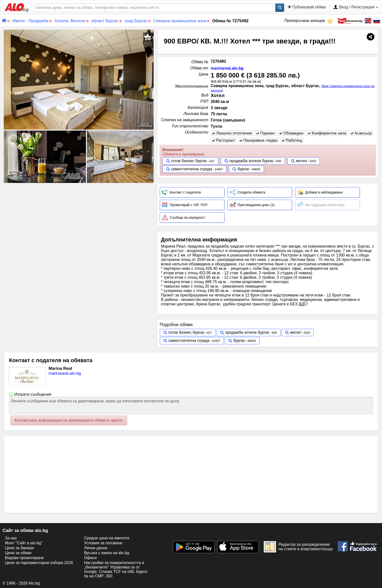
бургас (243, 169)
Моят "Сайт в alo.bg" (24, 543)
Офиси (90, 558)
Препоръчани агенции (309, 21)
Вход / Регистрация (356, 7)
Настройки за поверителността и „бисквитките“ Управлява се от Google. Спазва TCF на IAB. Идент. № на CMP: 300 (116, 569)
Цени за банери (19, 548)
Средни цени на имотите (107, 538)
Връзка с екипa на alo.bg (107, 553)
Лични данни (96, 548)
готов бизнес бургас (189, 161)
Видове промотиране (24, 558)
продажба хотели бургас (252, 161)
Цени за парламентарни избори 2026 (39, 563)
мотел (302, 161)
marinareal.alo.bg (227, 68)
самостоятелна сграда (192, 169)
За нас (11, 538)
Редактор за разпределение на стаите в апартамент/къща (298, 547)
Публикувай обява (307, 7)
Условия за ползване (103, 543)
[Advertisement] (79, 221)
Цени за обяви (18, 553)
